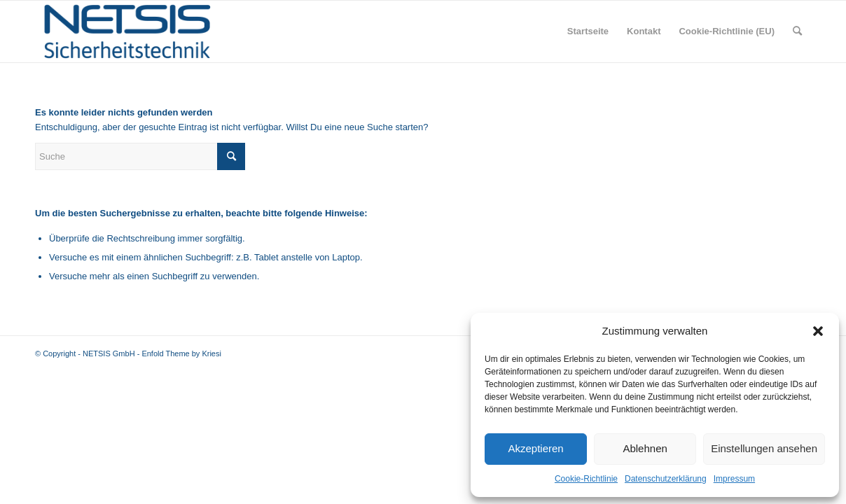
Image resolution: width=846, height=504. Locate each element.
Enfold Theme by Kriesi (181, 353)
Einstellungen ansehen (764, 448)
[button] (818, 331)
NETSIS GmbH (109, 353)
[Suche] (797, 31)
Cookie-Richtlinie (586, 479)
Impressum (734, 479)
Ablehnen (645, 448)
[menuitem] (588, 31)
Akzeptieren (535, 448)
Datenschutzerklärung (666, 479)
